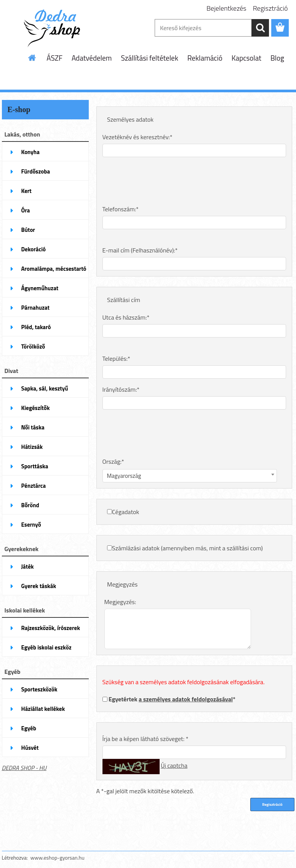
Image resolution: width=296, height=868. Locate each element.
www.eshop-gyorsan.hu (58, 858)
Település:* (116, 358)
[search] (260, 28)
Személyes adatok (130, 119)
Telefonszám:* (121, 209)
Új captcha (174, 765)
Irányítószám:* (121, 389)
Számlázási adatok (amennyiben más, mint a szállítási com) (187, 548)
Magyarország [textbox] (124, 476)
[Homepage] (32, 58)
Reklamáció (205, 58)
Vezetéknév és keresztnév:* (138, 137)
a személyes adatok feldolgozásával (186, 699)
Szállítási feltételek (149, 58)
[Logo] (54, 28)
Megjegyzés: (120, 602)
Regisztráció (270, 8)
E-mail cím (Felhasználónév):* (140, 250)
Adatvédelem (92, 58)
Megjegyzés (122, 584)
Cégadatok (126, 512)
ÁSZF (54, 58)
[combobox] (190, 476)
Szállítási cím (124, 300)
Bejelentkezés (226, 8)
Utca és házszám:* (126, 317)
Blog (277, 58)
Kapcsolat (246, 58)
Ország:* (113, 461)
